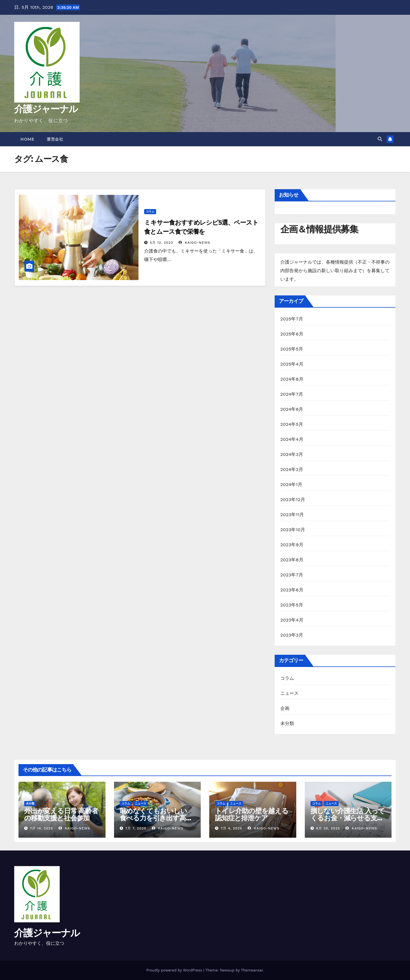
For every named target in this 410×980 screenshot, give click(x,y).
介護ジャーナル (46, 109)
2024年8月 (292, 379)
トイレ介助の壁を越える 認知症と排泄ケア (252, 814)
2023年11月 (292, 515)
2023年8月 (292, 560)
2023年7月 (292, 575)
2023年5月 (292, 605)
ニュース (290, 693)
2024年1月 (291, 484)
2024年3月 (292, 454)
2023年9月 (292, 545)
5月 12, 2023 (161, 243)
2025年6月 (292, 334)
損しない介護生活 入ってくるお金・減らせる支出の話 (348, 818)
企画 (285, 708)
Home (27, 139)
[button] (380, 139)
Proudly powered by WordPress (175, 970)
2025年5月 (292, 349)
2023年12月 (293, 500)
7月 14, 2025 (42, 828)
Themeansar (252, 970)
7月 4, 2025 (231, 828)
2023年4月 (292, 620)
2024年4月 (292, 439)
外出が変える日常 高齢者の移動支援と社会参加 (61, 814)
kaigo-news (194, 243)
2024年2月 (292, 469)
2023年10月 (293, 530)
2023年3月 (292, 635)
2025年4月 (292, 364)
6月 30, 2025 (328, 828)
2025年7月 (292, 319)
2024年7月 (292, 394)
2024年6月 (292, 409)
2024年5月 (292, 424)
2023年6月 (292, 590)
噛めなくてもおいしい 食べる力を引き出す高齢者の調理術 (156, 818)
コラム (150, 211)
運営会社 (55, 139)
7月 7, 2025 (136, 828)
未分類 (287, 723)
